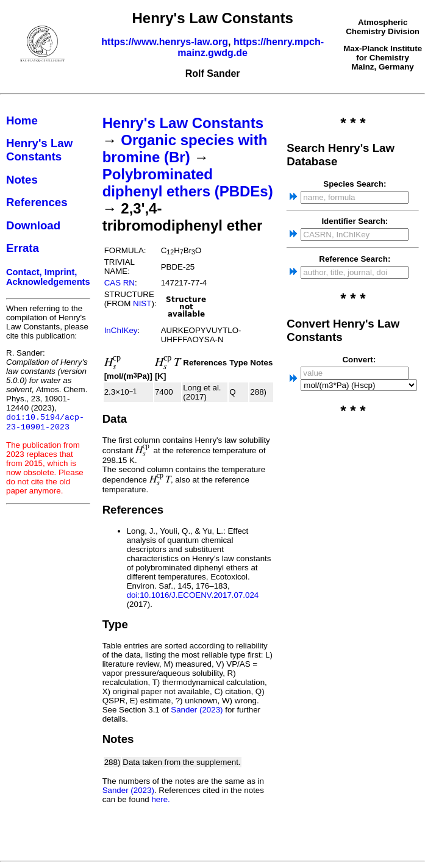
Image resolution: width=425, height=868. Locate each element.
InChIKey (121, 330)
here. (160, 799)
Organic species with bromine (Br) (185, 149)
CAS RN (120, 283)
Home (22, 120)
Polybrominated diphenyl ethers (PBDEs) (188, 183)
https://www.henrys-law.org (165, 42)
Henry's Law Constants (39, 150)
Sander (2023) (197, 710)
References (37, 202)
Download (33, 225)
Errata (23, 248)
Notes (22, 180)
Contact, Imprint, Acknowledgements (48, 277)
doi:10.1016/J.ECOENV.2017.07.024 (193, 595)
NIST (142, 303)
